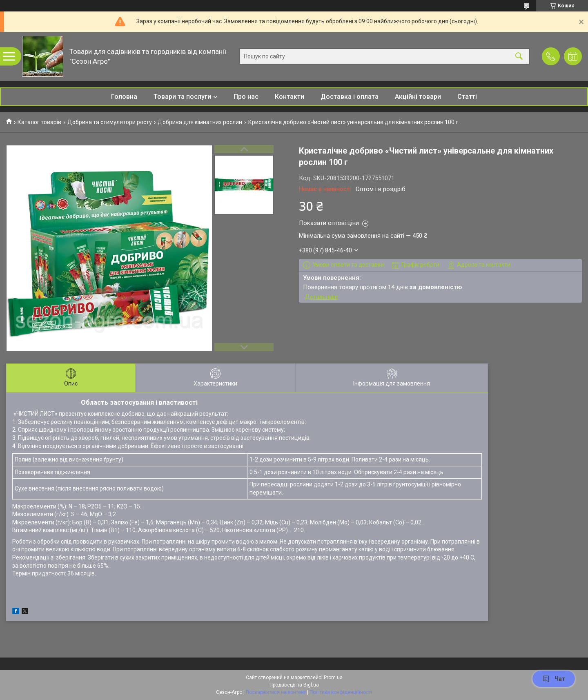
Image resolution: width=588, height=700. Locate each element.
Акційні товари (418, 97)
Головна (124, 97)
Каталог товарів (39, 122)
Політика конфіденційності (341, 692)
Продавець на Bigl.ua (294, 685)
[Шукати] (519, 57)
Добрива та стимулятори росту (110, 122)
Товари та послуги (182, 97)
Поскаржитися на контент (276, 692)
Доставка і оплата (350, 97)
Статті (467, 97)
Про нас (246, 97)
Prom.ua (333, 678)
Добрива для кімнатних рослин (200, 122)
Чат (554, 679)
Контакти (290, 97)
